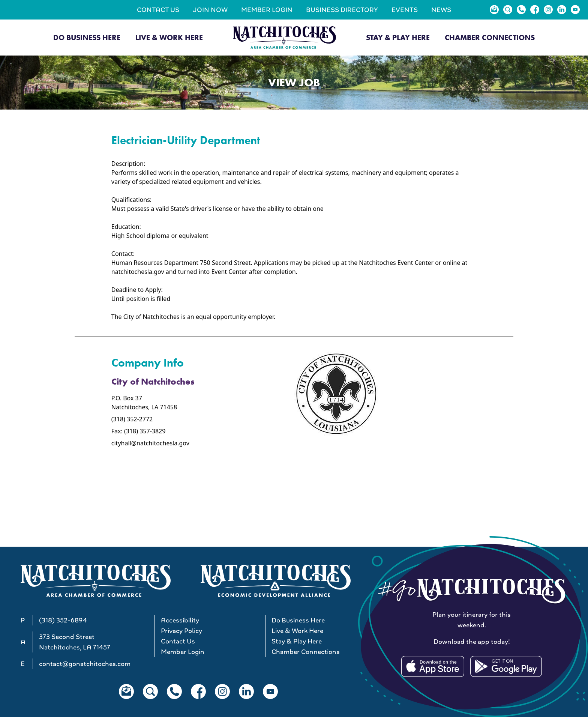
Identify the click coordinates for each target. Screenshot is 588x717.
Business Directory (342, 10)
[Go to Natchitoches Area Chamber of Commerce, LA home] (284, 37)
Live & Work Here (169, 38)
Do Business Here (87, 38)
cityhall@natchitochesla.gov (150, 443)
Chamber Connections (490, 38)
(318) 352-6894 (63, 620)
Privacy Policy (181, 631)
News (441, 10)
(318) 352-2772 (132, 419)
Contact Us (158, 10)
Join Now (210, 10)
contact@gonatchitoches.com (85, 664)
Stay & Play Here (398, 38)
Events (405, 10)
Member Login (267, 10)
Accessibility (180, 620)
